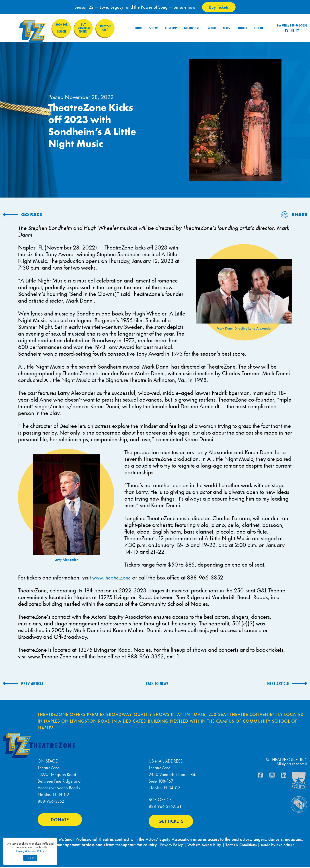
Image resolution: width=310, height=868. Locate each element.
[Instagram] (272, 776)
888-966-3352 (51, 801)
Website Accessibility (208, 846)
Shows (154, 26)
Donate (259, 26)
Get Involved (193, 26)
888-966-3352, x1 (165, 806)
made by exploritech (288, 846)
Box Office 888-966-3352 (292, 24)
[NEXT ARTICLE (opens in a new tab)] (287, 683)
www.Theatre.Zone (114, 577)
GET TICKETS (171, 821)
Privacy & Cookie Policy (30, 851)
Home (139, 26)
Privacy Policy (173, 846)
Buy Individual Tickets (84, 26)
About (212, 26)
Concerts (171, 26)
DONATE (60, 822)
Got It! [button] (30, 858)
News (226, 26)
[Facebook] (260, 776)
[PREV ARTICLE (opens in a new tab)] (23, 683)
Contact (242, 26)
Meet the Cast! (107, 26)
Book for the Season (61, 26)
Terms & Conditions (248, 846)
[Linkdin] (284, 776)
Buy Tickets (219, 7)
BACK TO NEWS (157, 683)
